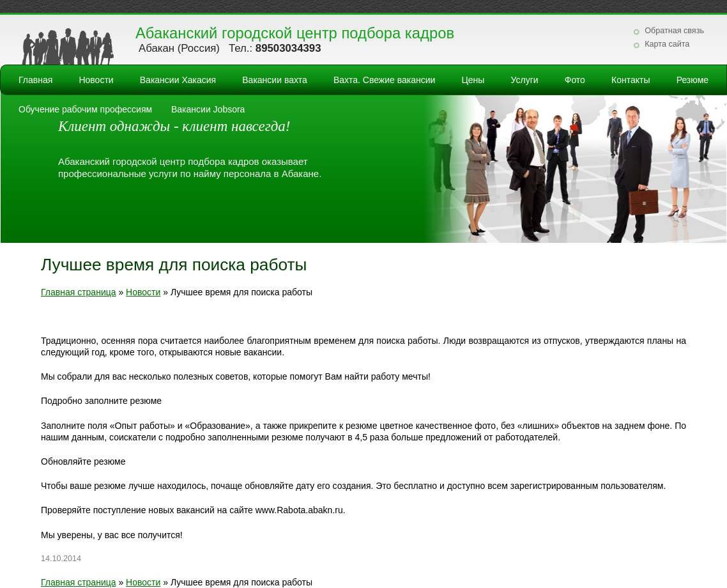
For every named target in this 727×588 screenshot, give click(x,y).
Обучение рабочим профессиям (85, 109)
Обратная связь (674, 31)
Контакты (631, 80)
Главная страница (79, 292)
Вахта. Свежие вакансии (384, 80)
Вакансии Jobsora (208, 109)
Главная (35, 80)
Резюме (693, 80)
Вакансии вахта (275, 80)
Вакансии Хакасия (178, 80)
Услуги (525, 80)
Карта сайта (667, 44)
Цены (473, 80)
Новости (96, 80)
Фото (575, 80)
